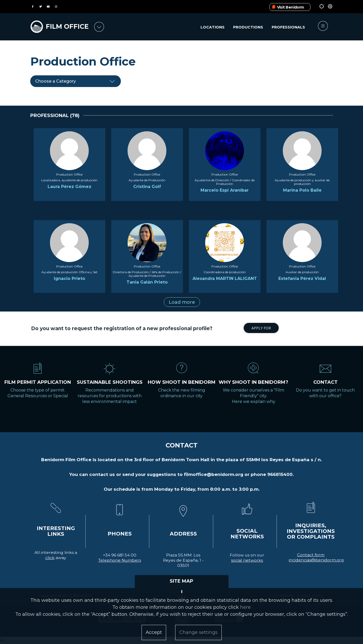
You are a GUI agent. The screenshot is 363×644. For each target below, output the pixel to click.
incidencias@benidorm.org (316, 560)
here (245, 607)
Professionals (288, 27)
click (50, 558)
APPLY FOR (261, 328)
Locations (213, 27)
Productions (248, 27)
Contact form (311, 555)
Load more (182, 302)
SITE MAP (181, 581)
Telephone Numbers (120, 560)
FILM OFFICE (67, 26)
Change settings (198, 632)
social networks (247, 560)
